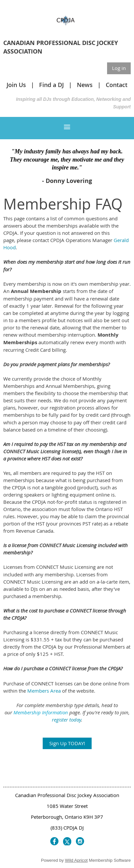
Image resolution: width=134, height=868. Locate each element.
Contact (117, 85)
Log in (119, 68)
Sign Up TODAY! (67, 743)
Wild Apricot (76, 860)
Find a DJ (51, 85)
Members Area (44, 691)
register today (67, 720)
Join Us (16, 85)
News (85, 85)
